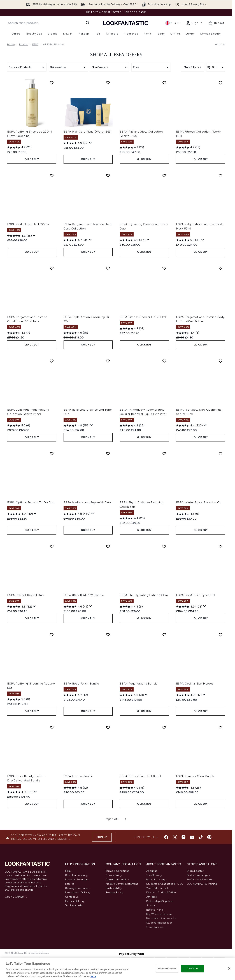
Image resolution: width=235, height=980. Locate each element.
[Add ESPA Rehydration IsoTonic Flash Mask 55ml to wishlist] (220, 176)
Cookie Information (117, 880)
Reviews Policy (114, 893)
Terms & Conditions (117, 871)
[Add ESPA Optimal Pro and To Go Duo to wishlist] (52, 454)
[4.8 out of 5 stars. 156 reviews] (77, 426)
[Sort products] (216, 67)
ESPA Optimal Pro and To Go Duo (31, 502)
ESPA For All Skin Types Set (196, 595)
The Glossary (154, 875)
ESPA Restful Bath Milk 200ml (28, 224)
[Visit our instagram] (183, 837)
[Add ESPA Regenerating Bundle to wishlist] (164, 635)
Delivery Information (77, 888)
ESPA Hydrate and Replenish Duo (87, 502)
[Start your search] (49, 23)
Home (11, 45)
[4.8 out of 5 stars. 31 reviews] (132, 695)
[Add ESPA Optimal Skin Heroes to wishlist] (220, 635)
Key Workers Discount (159, 914)
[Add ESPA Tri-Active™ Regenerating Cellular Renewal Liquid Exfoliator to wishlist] (164, 361)
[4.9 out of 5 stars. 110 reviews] (20, 514)
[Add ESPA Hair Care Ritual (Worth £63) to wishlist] (108, 83)
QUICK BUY (32, 159)
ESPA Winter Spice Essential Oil (199, 502)
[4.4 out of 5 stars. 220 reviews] (189, 426)
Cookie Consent (16, 897)
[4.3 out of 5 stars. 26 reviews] (188, 788)
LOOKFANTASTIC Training (202, 884)
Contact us (72, 897)
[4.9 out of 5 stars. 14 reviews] (132, 329)
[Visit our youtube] (192, 837)
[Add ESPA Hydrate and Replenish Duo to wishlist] (108, 454)
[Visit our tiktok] (201, 837)
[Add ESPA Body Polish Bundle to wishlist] (108, 635)
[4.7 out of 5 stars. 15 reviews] (188, 147)
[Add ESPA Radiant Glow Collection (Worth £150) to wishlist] (164, 83)
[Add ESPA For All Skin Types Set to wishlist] (220, 546)
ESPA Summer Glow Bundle (196, 776)
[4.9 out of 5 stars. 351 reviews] (133, 240)
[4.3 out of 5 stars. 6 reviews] (131, 607)
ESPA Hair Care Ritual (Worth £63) (88, 132)
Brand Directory (156, 880)
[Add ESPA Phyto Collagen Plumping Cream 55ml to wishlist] (164, 454)
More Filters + (192, 67)
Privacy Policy (114, 875)
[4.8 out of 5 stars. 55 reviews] (19, 236)
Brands (23, 45)
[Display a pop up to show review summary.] (90, 143)
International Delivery (78, 893)
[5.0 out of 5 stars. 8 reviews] (19, 699)
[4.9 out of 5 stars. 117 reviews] (189, 695)
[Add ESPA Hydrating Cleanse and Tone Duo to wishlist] (164, 176)
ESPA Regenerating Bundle (139, 684)
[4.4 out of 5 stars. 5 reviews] (188, 333)
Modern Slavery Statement (122, 884)
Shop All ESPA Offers (116, 55)
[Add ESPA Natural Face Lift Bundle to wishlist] (164, 727)
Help (68, 871)
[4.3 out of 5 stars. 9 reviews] (188, 514)
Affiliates (152, 897)
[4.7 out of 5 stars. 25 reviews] (19, 147)
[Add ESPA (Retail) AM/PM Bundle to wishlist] (108, 546)
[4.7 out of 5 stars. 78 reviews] (76, 240)
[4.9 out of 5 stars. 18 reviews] (132, 788)
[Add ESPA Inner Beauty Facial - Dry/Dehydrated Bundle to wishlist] (52, 727)
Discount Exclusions (77, 880)
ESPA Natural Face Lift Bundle (141, 776)
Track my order (74, 905)
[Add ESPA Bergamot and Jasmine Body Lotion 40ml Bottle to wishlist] (220, 268)
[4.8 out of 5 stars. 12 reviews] (76, 788)
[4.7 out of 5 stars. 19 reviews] (76, 695)
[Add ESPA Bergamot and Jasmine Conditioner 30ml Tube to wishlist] (52, 268)
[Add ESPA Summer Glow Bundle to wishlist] (220, 727)
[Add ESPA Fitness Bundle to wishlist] (108, 727)
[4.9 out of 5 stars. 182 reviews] (20, 792)
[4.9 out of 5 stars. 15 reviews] (132, 147)
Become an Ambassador (161, 918)
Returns (70, 884)
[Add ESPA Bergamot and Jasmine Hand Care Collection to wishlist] (108, 176)
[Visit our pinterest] (209, 837)
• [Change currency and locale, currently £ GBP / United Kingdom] (173, 23)
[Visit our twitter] (175, 837)
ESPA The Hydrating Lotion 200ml (144, 595)
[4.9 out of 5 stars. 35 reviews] (76, 143)
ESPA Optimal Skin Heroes (195, 684)
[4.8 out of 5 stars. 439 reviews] (77, 514)
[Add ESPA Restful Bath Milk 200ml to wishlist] (52, 176)
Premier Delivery (75, 901)
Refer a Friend (155, 910)
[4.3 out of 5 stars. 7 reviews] (19, 333)
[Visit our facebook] (166, 837)
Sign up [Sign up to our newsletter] (102, 837)
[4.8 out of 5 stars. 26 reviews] (132, 426)
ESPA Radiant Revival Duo (25, 595)
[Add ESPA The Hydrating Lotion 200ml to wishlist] (164, 546)
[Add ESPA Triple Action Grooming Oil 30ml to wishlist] (108, 268)
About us (152, 871)
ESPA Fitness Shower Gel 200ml (143, 317)
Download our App (77, 875)
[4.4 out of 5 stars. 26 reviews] (132, 518)
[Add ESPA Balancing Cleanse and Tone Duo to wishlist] (108, 361)
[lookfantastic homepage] (126, 23)
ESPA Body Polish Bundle (81, 684)
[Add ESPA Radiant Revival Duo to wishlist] (52, 546)
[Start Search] (88, 23)
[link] (194, 23)
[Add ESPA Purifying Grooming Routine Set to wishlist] (52, 635)
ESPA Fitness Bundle (78, 776)
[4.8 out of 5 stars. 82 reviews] (20, 607)
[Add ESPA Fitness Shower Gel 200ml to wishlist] (164, 268)
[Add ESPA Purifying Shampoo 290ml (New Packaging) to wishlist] (52, 83)
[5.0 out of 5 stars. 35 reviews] (188, 240)
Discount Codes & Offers (161, 893)
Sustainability (114, 888)
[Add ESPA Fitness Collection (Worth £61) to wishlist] (220, 83)
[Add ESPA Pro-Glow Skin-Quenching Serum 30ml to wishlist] (220, 361)
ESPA (35, 45)
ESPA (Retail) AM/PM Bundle (84, 595)
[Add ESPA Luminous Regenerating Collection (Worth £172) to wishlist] (52, 361)
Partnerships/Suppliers (160, 901)
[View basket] (216, 23)
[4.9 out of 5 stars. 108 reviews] (189, 607)
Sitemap (151, 905)
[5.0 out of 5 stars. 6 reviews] (19, 426)
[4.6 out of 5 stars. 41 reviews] (76, 607)
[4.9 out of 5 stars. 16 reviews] (76, 333)
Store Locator (195, 871)
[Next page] (126, 819)
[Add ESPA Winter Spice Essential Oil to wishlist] (220, 454)
